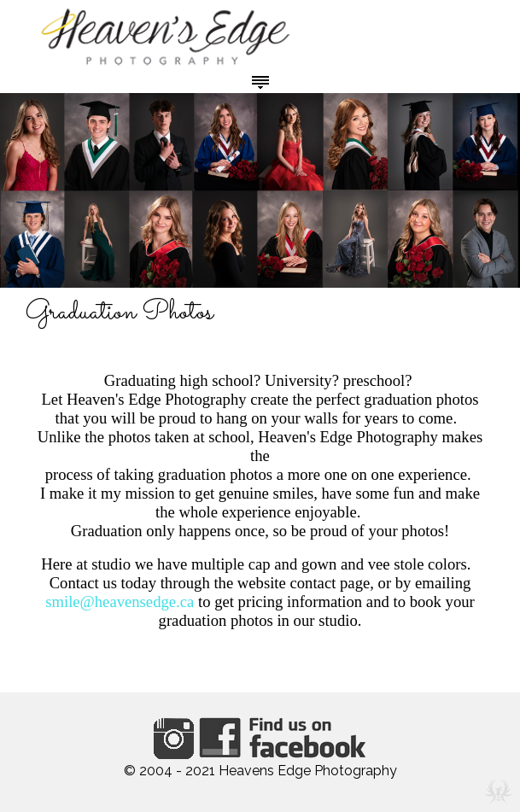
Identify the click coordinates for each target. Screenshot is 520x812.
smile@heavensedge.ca (120, 602)
